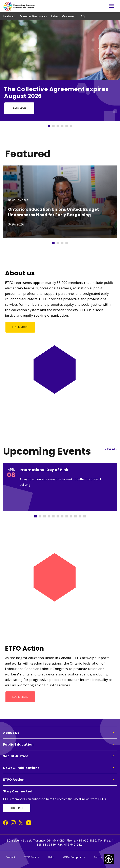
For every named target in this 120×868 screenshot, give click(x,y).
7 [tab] (64, 515)
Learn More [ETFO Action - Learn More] (20, 697)
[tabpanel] (60, 71)
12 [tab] (86, 515)
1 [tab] (51, 125)
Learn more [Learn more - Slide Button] (19, 108)
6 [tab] (73, 125)
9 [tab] (73, 515)
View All (111, 449)
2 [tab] (55, 125)
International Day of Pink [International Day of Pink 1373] (44, 470)
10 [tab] (77, 515)
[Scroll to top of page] (109, 859)
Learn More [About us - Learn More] (20, 327)
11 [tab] (82, 515)
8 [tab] (68, 515)
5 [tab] (68, 125)
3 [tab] (60, 125)
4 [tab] (64, 125)
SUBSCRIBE (17, 808)
